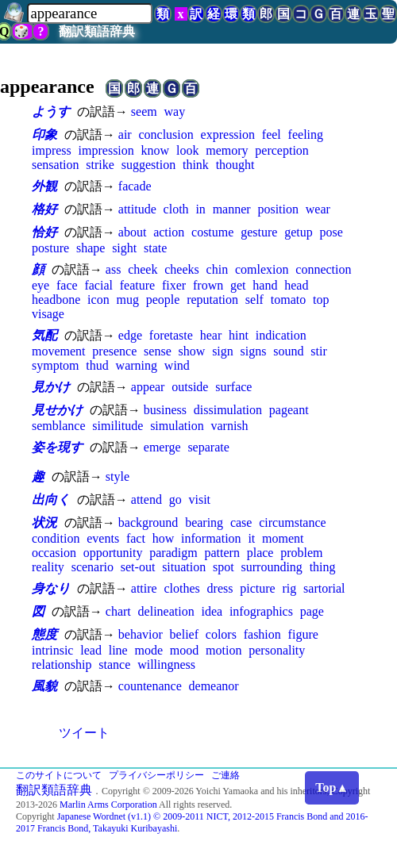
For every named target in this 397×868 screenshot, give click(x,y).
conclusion (166, 134)
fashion (262, 634)
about (133, 232)
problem (301, 553)
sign (223, 351)
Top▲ (332, 787)
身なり (51, 588)
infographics (261, 611)
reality (48, 567)
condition (56, 538)
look (187, 150)
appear (148, 387)
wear (318, 209)
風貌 (44, 686)
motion (224, 650)
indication (281, 335)
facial (98, 285)
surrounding (272, 567)
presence (114, 351)
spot (224, 567)
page (312, 611)
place (260, 553)
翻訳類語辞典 (97, 31)
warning (137, 365)
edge (130, 335)
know (156, 150)
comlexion (262, 269)
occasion (54, 553)
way (174, 111)
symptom (56, 365)
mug (127, 300)
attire (144, 588)
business (165, 410)
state (155, 248)
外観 (44, 186)
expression (228, 134)
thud (97, 365)
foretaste (171, 335)
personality (277, 650)
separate (208, 447)
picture (257, 588)
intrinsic (52, 650)
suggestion (148, 165)
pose (331, 232)
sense (158, 351)
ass (114, 269)
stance (114, 664)
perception (282, 150)
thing (323, 567)
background (148, 522)
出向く (51, 499)
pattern (222, 553)
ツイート (84, 733)
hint (239, 335)
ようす (51, 111)
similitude (118, 426)
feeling (306, 134)
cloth (176, 209)
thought (235, 165)
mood (184, 650)
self (254, 300)
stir (318, 351)
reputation (212, 300)
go (175, 499)
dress (220, 588)
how (164, 538)
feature (137, 285)
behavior (141, 634)
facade (135, 186)
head (296, 285)
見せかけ (57, 410)
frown (208, 285)
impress (52, 150)
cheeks (182, 269)
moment (283, 538)
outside (190, 387)
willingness (166, 664)
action (169, 232)
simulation (177, 426)
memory (227, 150)
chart (118, 611)
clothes (181, 588)
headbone (56, 300)
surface (233, 387)
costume (212, 232)
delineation (166, 611)
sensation (56, 165)
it (251, 538)
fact (136, 538)
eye (40, 285)
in (200, 209)
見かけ (51, 387)
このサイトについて (59, 775)
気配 (44, 335)
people (163, 300)
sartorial (324, 588)
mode (148, 650)
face (67, 285)
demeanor (214, 686)
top (321, 300)
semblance (59, 426)
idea (212, 611)
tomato (288, 300)
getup (299, 232)
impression (106, 150)
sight (124, 248)
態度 (44, 634)
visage (48, 314)
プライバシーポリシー (156, 775)
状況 (44, 522)
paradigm (173, 553)
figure (303, 634)
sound (288, 351)
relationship (62, 664)
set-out (138, 567)
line (118, 650)
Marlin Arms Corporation (108, 805)
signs (254, 351)
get (238, 285)
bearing (204, 522)
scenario (93, 567)
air (125, 134)
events (103, 538)
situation (184, 567)
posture (50, 248)
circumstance (292, 522)
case (241, 522)
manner (232, 209)
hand (265, 285)
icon (98, 300)
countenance (150, 686)
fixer (174, 285)
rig (290, 588)
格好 (44, 209)
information (211, 538)
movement (59, 351)
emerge (162, 447)
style (118, 476)
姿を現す (57, 447)
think (196, 165)
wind (177, 365)
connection (323, 269)
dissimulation (228, 410)
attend (146, 499)
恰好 (44, 232)
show (192, 351)
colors (221, 634)
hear (211, 335)
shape (91, 248)
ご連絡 (225, 775)
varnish (229, 426)
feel (272, 134)
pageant (289, 410)
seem (144, 111)
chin (218, 269)
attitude (137, 209)
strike (100, 165)
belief (184, 634)
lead (91, 650)
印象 (44, 134)
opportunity (113, 553)
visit (199, 499)
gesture (259, 232)
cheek (143, 269)
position (278, 209)
